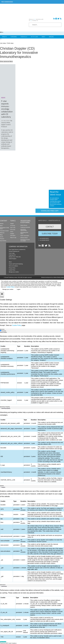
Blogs (1, 235)
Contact (50, 227)
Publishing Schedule (25, 227)
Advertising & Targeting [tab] (5, 407)
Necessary (4, 331)
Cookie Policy (12, 270)
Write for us (42, 220)
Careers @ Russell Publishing (16, 264)
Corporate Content (4, 231)
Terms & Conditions (13, 266)
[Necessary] (1, 331)
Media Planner (24, 225)
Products (2, 239)
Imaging (51, 37)
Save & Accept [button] (3, 642)
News (1, 226)
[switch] (1, 408)
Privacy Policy (12, 268)
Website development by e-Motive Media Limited (52, 277)
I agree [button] (18, 289)
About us (31, 19)
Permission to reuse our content (25, 240)
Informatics (13, 236)
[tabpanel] (32, 370)
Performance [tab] (3, 585)
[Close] (2, 295)
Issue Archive (3, 241)
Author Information (25, 236)
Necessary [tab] (2, 329)
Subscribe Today (50, 234)
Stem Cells (24, 37)
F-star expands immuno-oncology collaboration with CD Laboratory (7, 109)
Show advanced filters (6, 61)
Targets (4, 37)
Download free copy (50, 211)
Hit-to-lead (13, 230)
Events (2, 237)
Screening (14, 37)
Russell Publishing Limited (11, 277)
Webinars (2, 233)
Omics (43, 37)
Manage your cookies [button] (14, 272)
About (10, 262)
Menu (2, 32)
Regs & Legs (13, 238)
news (3, 98)
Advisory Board (24, 238)
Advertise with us (54, 220)
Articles (2, 224)
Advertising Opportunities (24, 230)
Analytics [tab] (2, 486)
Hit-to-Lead (34, 37)
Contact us (35, 20)
